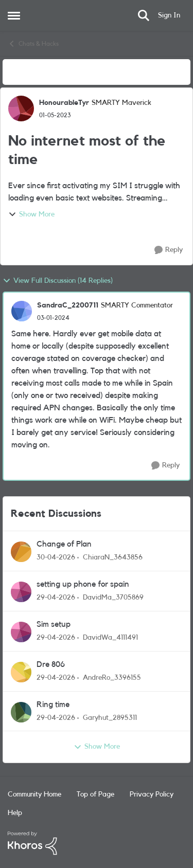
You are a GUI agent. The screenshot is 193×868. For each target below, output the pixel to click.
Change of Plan (64, 544)
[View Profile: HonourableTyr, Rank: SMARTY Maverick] (21, 109)
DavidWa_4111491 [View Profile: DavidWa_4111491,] (110, 638)
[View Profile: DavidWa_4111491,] (21, 632)
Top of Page (95, 794)
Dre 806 (51, 664)
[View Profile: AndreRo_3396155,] (21, 672)
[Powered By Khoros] (97, 843)
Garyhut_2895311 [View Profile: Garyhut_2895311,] (110, 717)
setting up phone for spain (83, 584)
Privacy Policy (152, 794)
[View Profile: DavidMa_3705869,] (21, 592)
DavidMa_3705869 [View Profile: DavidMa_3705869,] (113, 598)
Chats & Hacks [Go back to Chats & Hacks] (33, 44)
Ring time (53, 704)
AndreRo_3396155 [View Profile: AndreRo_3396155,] (112, 678)
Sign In (169, 15)
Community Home (34, 794)
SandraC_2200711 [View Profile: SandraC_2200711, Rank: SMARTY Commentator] (68, 305)
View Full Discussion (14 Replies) (58, 281)
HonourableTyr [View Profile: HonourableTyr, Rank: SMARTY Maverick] (64, 103)
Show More (31, 214)
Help (15, 813)
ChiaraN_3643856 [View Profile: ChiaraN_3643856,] (113, 557)
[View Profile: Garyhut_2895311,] (21, 712)
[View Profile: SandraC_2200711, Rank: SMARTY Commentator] (22, 311)
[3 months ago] (56, 558)
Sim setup (54, 624)
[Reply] (169, 250)
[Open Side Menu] (14, 15)
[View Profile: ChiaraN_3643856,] (21, 552)
